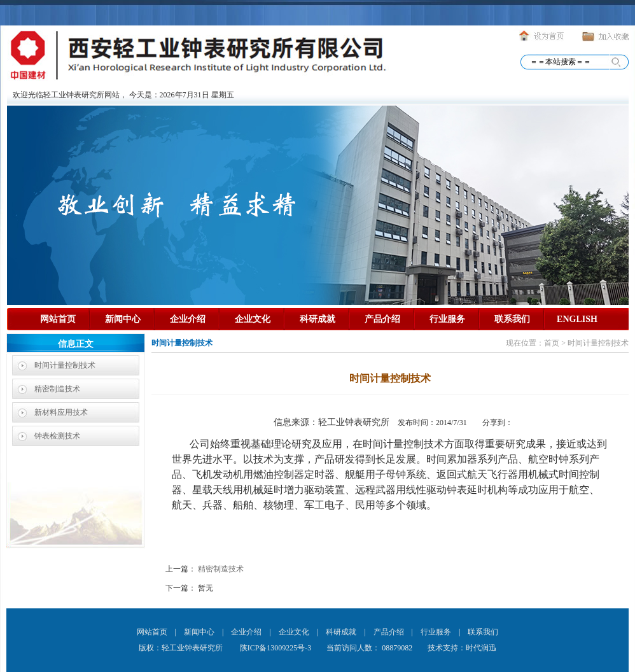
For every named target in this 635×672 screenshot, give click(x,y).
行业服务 (447, 319)
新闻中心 (123, 319)
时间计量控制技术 (65, 365)
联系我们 (512, 319)
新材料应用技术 (61, 412)
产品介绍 (382, 319)
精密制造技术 (57, 389)
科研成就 (317, 319)
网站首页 (58, 319)
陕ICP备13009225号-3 (275, 648)
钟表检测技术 (57, 436)
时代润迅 (481, 648)
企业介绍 (188, 319)
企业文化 (253, 319)
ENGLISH (577, 319)
